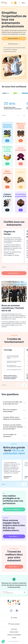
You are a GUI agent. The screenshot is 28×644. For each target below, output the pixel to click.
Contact (14, 618)
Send (24, 592)
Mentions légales (14, 632)
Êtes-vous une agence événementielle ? (10, 411)
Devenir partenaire (14, 624)
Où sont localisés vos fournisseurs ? (10, 435)
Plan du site (14, 629)
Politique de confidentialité (14, 635)
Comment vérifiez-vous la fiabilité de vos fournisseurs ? (12, 418)
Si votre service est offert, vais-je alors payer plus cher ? (13, 403)
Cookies (14, 637)
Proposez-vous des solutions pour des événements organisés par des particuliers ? (13, 427)
